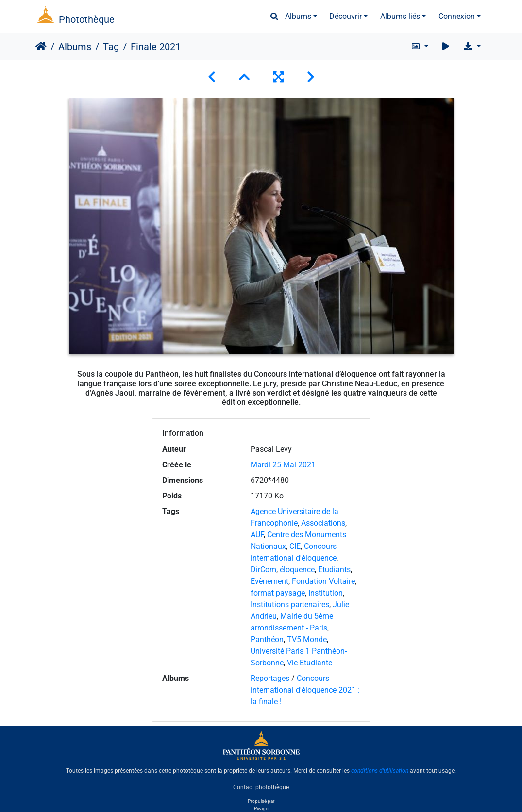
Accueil (41, 47)
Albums (298, 16)
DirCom (263, 570)
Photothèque (87, 19)
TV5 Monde (307, 639)
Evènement (269, 581)
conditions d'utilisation (380, 771)
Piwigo (261, 808)
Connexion (457, 16)
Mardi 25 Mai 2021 (283, 465)
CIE (295, 546)
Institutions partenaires (290, 605)
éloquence (297, 570)
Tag (111, 47)
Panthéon (267, 639)
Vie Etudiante (310, 663)
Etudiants (334, 570)
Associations (323, 523)
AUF (257, 535)
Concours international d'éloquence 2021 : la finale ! (305, 690)
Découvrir (345, 16)
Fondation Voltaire (323, 581)
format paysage (278, 593)
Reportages (270, 678)
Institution (326, 593)
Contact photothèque (261, 787)
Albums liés (400, 16)
